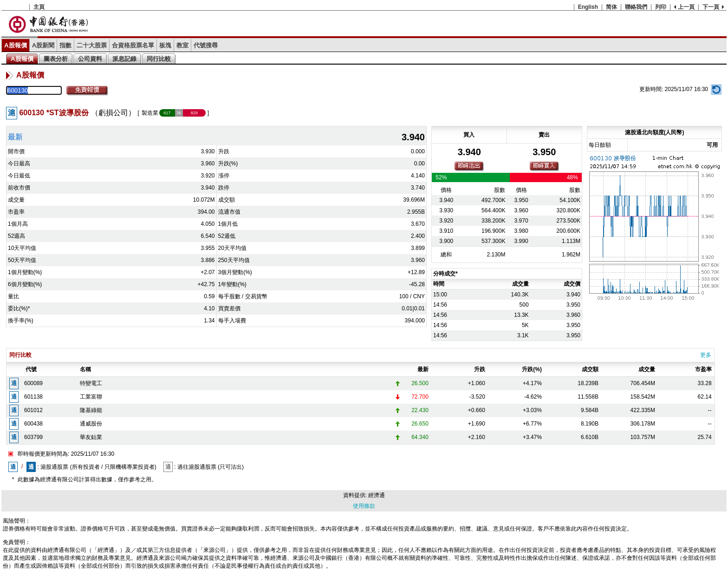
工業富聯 (91, 397)
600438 (33, 424)
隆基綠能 (91, 410)
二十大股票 (92, 45)
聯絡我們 (636, 7)
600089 (33, 383)
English (588, 7)
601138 (33, 397)
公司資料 (90, 59)
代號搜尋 (206, 45)
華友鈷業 (91, 437)
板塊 (165, 45)
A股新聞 (43, 45)
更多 (706, 355)
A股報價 (16, 45)
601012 (33, 410)
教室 (182, 45)
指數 (65, 45)
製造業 (150, 113)
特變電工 (91, 383)
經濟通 (377, 495)
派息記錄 (124, 59)
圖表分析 (56, 59)
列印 (661, 7)
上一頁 (686, 7)
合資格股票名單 (133, 45)
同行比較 (159, 59)
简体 (611, 7)
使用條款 (364, 506)
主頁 (39, 7)
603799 (33, 437)
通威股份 (91, 424)
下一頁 (711, 7)
